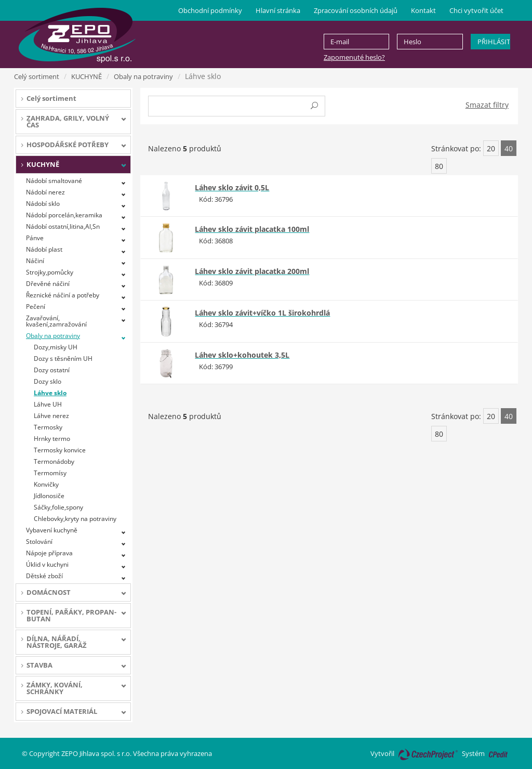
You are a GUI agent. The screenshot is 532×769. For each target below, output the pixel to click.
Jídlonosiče (49, 496)
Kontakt (423, 10)
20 (491, 148)
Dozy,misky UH (56, 347)
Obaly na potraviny (143, 76)
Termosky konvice (60, 450)
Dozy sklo (48, 381)
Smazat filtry (487, 105)
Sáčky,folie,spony (58, 507)
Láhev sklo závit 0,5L (232, 187)
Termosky (48, 427)
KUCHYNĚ (87, 76)
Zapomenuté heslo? (354, 57)
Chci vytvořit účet (476, 10)
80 (439, 166)
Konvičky (46, 484)
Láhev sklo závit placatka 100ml (252, 229)
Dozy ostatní (52, 370)
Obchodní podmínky (210, 10)
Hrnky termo (52, 439)
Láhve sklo (50, 393)
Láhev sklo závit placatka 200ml (252, 271)
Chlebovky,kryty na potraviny (75, 519)
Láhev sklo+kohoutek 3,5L (242, 355)
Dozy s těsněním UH (63, 359)
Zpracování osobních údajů (356, 10)
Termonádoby (54, 461)
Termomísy (50, 473)
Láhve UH (48, 404)
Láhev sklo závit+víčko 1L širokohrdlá (262, 313)
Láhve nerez (51, 416)
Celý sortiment (37, 76)
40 (509, 148)
